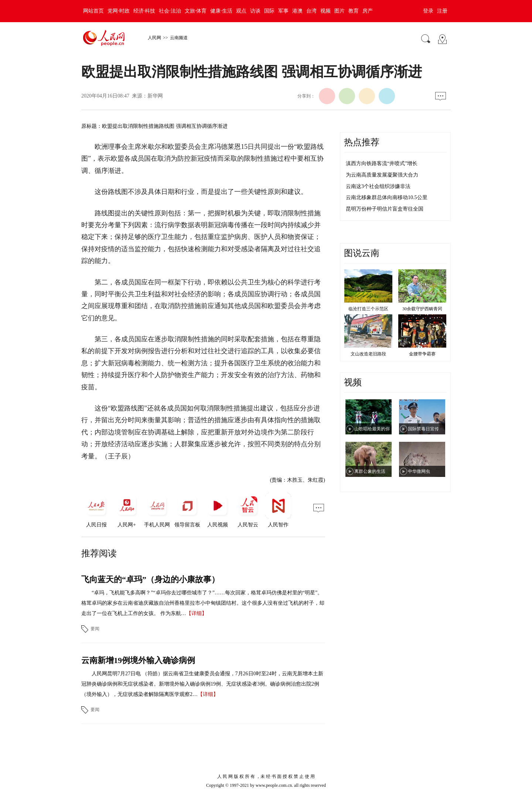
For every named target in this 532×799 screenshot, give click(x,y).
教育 (354, 11)
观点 (241, 11)
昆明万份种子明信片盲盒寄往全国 (385, 209)
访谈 (255, 11)
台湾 (311, 11)
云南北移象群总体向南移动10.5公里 (387, 197)
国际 (269, 11)
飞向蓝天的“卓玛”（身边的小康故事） (150, 579)
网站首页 (93, 11)
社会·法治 (170, 11)
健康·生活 (221, 11)
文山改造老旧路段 (368, 354)
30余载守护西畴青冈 (422, 309)
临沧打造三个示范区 (368, 309)
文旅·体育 (196, 11)
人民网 (154, 38)
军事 (283, 11)
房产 (368, 11)
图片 (340, 11)
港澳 (297, 11)
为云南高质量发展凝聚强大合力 (382, 175)
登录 (428, 11)
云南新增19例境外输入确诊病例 (138, 660)
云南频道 (179, 38)
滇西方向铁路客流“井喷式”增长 (382, 163)
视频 (325, 11)
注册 (442, 11)
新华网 (155, 96)
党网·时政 (119, 11)
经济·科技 (144, 11)
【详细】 (197, 613)
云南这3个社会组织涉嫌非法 (378, 186)
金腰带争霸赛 (422, 354)
